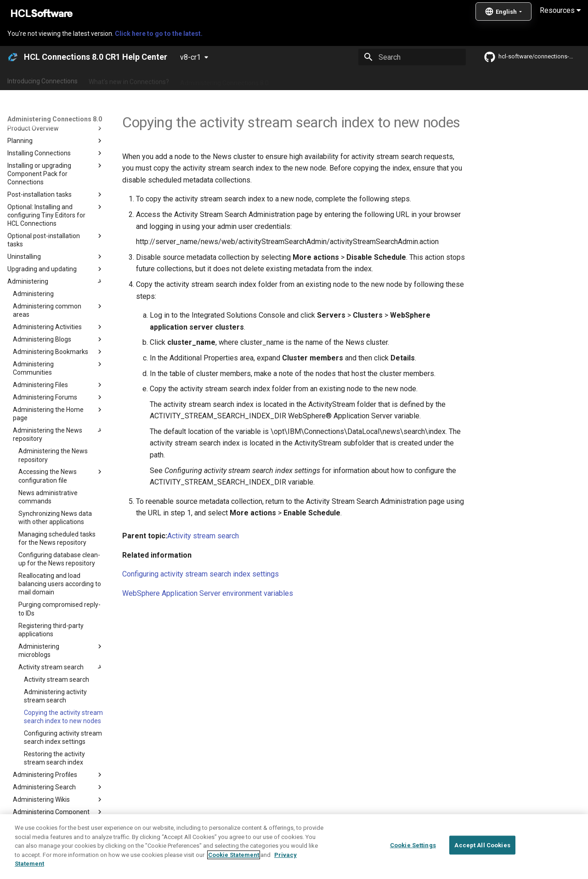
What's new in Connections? (129, 80)
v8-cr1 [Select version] (190, 57)
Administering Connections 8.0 (224, 80)
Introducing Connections (42, 80)
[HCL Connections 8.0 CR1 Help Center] (13, 57)
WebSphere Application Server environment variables (208, 593)
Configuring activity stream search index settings (201, 574)
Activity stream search (203, 536)
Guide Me (469, 80)
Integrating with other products (399, 80)
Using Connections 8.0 (312, 80)
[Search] (412, 57)
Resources (560, 10)
